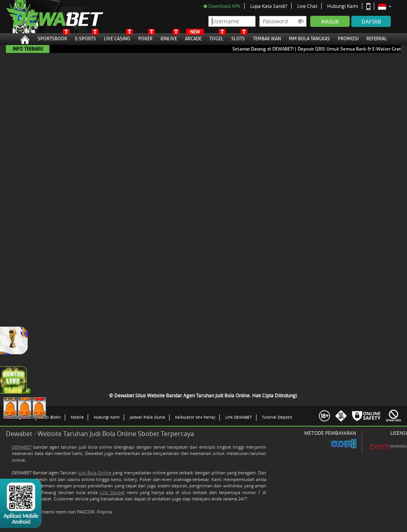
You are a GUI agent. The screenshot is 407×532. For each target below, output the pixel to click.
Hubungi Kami (343, 6)
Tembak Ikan (267, 38)
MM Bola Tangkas (309, 38)
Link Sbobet (112, 492)
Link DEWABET (239, 417)
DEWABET (22, 447)
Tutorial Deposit (277, 417)
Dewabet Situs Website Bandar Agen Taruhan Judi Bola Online (47, 17)
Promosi (348, 38)
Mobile (77, 417)
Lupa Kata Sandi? (269, 6)
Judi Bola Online (95, 473)
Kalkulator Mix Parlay (195, 417)
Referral (377, 39)
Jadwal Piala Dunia (147, 417)
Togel (216, 38)
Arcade (193, 38)
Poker (145, 38)
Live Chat (307, 6)
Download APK (222, 6)
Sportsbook (52, 38)
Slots (238, 38)
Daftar (371, 22)
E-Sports (86, 38)
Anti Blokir (51, 417)
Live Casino (117, 38)
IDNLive (169, 38)
